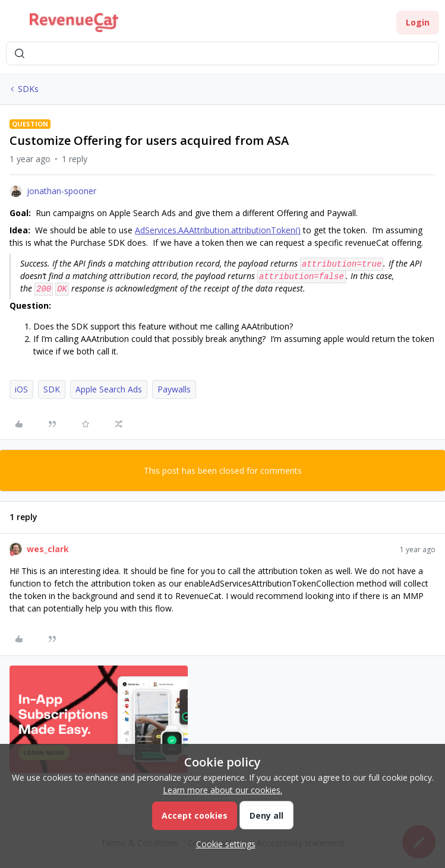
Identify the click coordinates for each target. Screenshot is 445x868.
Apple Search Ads (109, 389)
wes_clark (48, 549)
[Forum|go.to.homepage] (74, 23)
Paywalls (174, 389)
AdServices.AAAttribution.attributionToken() (218, 230)
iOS (21, 389)
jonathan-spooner (61, 191)
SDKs (28, 89)
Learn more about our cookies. (222, 790)
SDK (52, 389)
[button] (13, 25)
